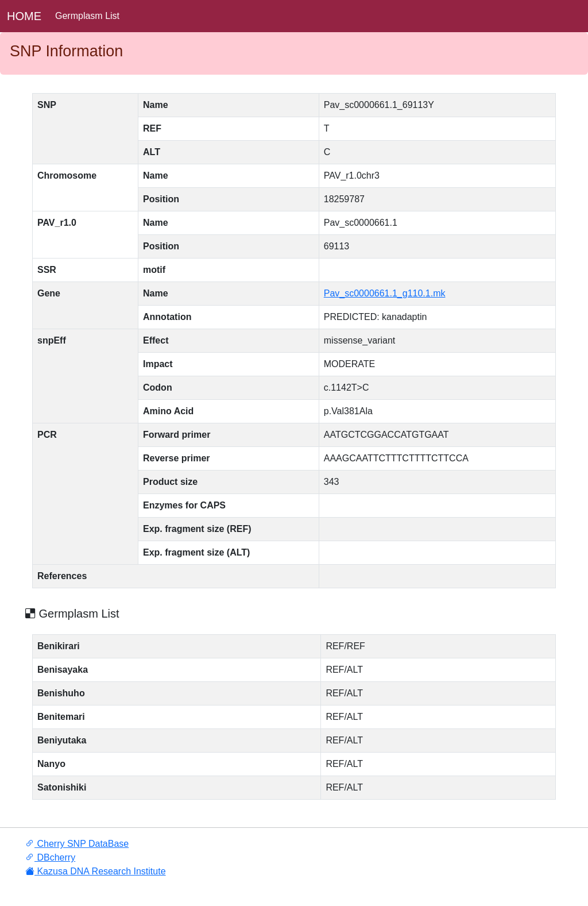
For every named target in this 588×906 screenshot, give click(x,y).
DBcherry (50, 857)
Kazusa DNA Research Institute (96, 871)
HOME (24, 16)
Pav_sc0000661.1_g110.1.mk (385, 293)
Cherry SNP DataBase (77, 844)
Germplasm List (87, 16)
